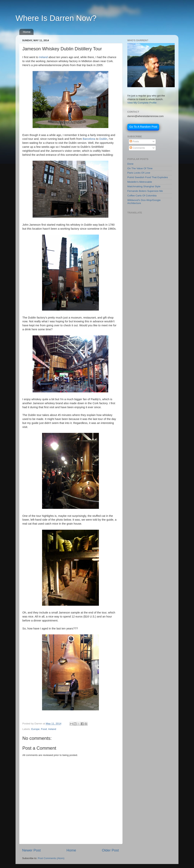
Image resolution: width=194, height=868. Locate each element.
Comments (137, 148)
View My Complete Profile (142, 103)
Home (27, 32)
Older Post (110, 850)
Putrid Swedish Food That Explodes (148, 177)
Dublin (103, 139)
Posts (134, 141)
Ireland (43, 57)
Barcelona (89, 139)
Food (44, 729)
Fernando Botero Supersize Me (145, 191)
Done (130, 164)
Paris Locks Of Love (139, 173)
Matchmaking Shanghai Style (144, 186)
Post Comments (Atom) (51, 858)
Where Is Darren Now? (56, 18)
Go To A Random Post (143, 127)
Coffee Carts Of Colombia (142, 196)
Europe (35, 729)
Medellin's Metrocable (140, 182)
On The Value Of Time (140, 168)
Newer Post (31, 850)
